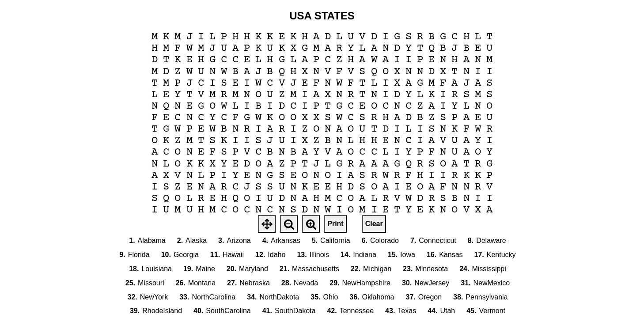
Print (335, 224)
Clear (374, 224)
